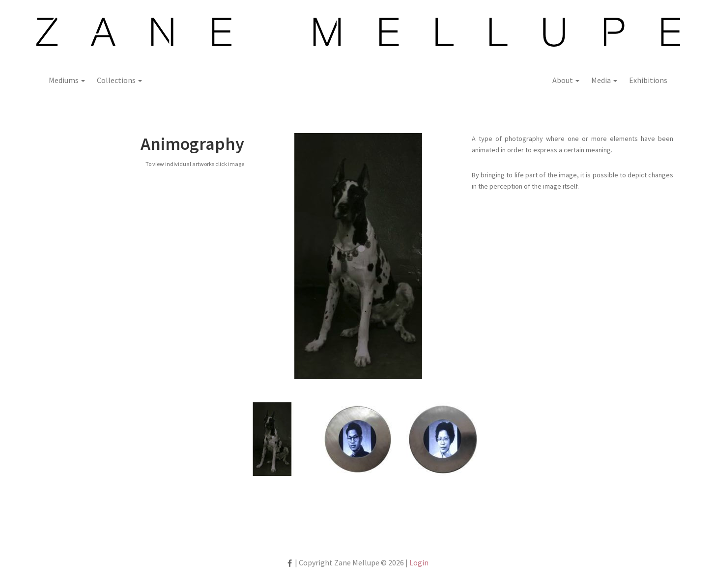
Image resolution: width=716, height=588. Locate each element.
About (566, 80)
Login (419, 562)
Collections (119, 80)
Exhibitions (648, 80)
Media (604, 80)
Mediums (67, 80)
